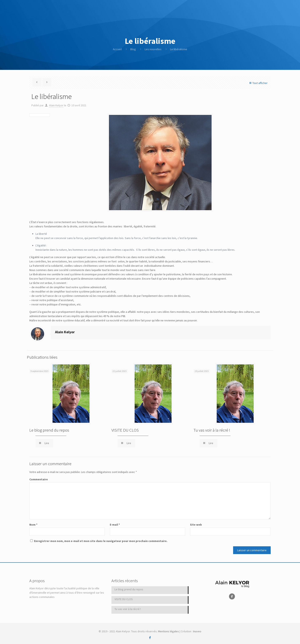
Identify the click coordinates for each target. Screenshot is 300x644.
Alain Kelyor (56, 105)
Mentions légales (168, 631)
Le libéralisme (179, 49)
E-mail (115, 525)
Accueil (117, 49)
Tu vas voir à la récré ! (212, 430)
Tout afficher (258, 83)
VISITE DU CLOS (125, 430)
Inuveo (197, 631)
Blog (133, 49)
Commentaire (39, 479)
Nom (33, 525)
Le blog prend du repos (49, 430)
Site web (196, 525)
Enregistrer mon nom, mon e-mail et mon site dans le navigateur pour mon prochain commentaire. (101, 541)
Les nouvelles (153, 49)
